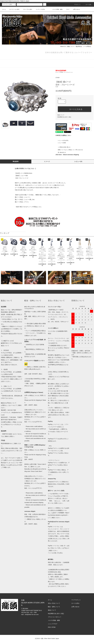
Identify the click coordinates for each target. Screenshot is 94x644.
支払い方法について (54, 603)
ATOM (54, 627)
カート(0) (87, 5)
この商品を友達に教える (63, 147)
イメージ (47, 161)
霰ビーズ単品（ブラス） (22, 202)
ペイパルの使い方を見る (55, 553)
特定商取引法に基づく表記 (64, 117)
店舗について (71, 46)
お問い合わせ (75, 9)
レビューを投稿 (61, 143)
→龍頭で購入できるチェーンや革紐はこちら (28, 207)
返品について (61, 115)
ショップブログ (53, 624)
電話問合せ (79, 46)
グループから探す (26, 9)
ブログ (67, 9)
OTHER (61, 72)
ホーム (4, 9)
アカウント (76, 5)
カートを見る (75, 603)
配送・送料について (54, 607)
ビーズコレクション (69, 72)
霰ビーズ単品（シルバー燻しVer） (25, 200)
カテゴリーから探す (13, 9)
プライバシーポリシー (55, 617)
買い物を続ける (61, 152)
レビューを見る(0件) (62, 140)
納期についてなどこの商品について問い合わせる (69, 150)
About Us (63, 46)
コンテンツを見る (39, 9)
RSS (49, 627)
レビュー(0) (78, 161)
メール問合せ (87, 46)
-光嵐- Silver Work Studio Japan (50, 638)
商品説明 (16, 161)
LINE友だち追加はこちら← (64, 135)
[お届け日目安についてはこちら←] (25, 168)
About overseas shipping (71, 155)
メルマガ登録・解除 (56, 9)
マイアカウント (76, 600)
